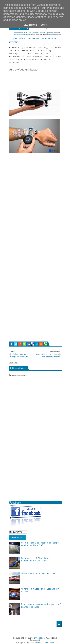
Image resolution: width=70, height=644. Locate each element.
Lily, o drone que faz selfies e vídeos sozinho (32, 40)
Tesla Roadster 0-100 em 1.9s (38, 574)
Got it (44, 25)
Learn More (31, 25)
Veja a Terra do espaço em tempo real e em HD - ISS (40, 544)
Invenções (39, 638)
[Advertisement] (39, 85)
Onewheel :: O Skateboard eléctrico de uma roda (36, 560)
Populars (17, 538)
